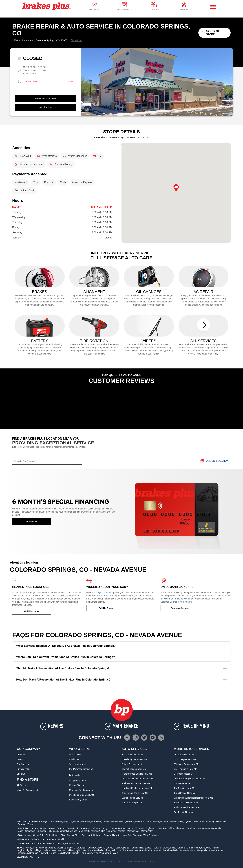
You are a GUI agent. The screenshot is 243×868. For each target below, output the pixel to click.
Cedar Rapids (53, 835)
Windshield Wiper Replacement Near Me (193, 798)
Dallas (119, 848)
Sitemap (21, 774)
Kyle (78, 850)
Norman (60, 844)
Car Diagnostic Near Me (185, 769)
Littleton (52, 831)
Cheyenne (35, 857)
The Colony (86, 853)
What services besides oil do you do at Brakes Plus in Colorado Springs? (122, 646)
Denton (127, 848)
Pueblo (102, 831)
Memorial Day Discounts (81, 790)
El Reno (51, 844)
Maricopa (140, 822)
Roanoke (34, 853)
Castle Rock (72, 828)
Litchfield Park (118, 822)
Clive (63, 835)
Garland (181, 848)
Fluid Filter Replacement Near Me (138, 779)
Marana (130, 822)
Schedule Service (180, 608)
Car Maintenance (182, 783)
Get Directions (46, 107)
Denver (130, 828)
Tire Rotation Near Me (184, 788)
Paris (193, 850)
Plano (212, 850)
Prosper (220, 850)
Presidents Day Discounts (82, 795)
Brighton (61, 828)
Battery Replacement (132, 764)
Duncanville (137, 848)
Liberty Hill (110, 850)
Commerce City (117, 828)
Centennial (85, 828)
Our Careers (23, 764)
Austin (61, 848)
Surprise (22, 824)
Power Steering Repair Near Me (189, 779)
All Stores (21, 785)
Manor (130, 850)
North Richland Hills (169, 850)
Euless (148, 848)
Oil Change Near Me (184, 774)
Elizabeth (139, 828)
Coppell (110, 848)
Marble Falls (141, 850)
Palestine (184, 850)
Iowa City (127, 835)
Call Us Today (106, 608)
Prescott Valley (177, 822)
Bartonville (70, 848)
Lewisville (99, 850)
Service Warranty (77, 764)
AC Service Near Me (184, 755)
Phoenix (164, 822)
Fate (155, 848)
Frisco (173, 848)
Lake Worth (87, 850)
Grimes (107, 835)
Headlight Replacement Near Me (137, 788)
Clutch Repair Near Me (185, 759)
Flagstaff (67, 822)
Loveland (73, 831)
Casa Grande (55, 822)
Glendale (86, 822)
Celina (91, 848)
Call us (70, 82)
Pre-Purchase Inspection (81, 769)
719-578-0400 (30, 82)
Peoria (156, 822)
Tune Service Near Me (185, 793)
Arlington (43, 848)
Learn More (32, 521)
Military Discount (77, 785)
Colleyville (100, 848)
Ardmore (41, 844)
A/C (107, 596)
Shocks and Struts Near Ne (135, 793)
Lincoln (44, 839)
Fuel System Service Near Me (136, 783)
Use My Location (214, 461)
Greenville (206, 848)
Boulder (52, 828)
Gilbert (76, 822)
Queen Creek (192, 822)
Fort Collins (169, 828)
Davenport (87, 835)
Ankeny (28, 835)
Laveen (106, 822)
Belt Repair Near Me (184, 812)
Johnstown (30, 831)
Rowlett (67, 853)
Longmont (62, 831)
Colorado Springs (100, 828)
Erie (160, 828)
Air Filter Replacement (132, 755)
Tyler (95, 853)
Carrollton (81, 848)
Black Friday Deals (78, 800)
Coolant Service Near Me (134, 769)
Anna (35, 848)
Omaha (53, 839)
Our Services (75, 755)
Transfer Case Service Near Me (137, 774)
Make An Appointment (27, 790)
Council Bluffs (74, 835)
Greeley (206, 828)
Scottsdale (221, 822)
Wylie (115, 853)
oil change (168, 599)
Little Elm (121, 850)
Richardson (22, 853)
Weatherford (105, 853)
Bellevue (35, 839)
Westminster (147, 831)
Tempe (31, 824)
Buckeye (43, 822)
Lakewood (42, 831)
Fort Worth (163, 848)
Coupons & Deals (78, 780)
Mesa (148, 822)
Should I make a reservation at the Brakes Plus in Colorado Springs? (122, 668)
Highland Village (34, 850)
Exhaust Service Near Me (186, 803)
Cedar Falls (39, 835)
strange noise (100, 593)
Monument (84, 831)
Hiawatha (117, 835)
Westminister (133, 831)
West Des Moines (152, 835)
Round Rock (56, 853)
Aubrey (53, 848)
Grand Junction (193, 828)
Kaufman (62, 850)
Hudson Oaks (50, 850)
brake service (181, 599)
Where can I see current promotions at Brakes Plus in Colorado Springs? (122, 657)
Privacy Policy (23, 769)
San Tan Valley (207, 822)
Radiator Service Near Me (186, 807)
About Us (21, 755)
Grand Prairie (193, 848)
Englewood (151, 828)
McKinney (153, 850)
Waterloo (138, 835)
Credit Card (75, 759)
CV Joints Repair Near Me (187, 764)
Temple (76, 853)
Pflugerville (202, 850)
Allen (28, 848)
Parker (94, 831)
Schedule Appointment (46, 99)
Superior (111, 831)
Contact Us (22, 759)
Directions (76, 41)
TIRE (110, 862)
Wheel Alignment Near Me (134, 759)
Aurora (43, 828)
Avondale (33, 822)
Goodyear (96, 822)
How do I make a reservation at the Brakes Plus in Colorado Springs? (122, 680)
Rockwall (44, 853)
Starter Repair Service (132, 798)
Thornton (121, 831)
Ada (33, 844)
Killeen (71, 850)
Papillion (62, 839)
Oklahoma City (72, 844)
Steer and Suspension (132, 803)
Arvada (35, 828)
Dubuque (98, 835)
